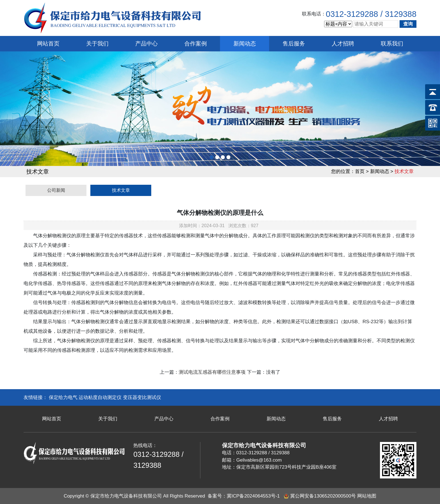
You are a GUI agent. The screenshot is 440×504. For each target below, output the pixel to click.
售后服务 (294, 44)
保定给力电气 (63, 397)
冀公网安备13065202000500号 (323, 496)
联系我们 (392, 44)
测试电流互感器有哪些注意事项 (212, 372)
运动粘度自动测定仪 (100, 397)
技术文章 (121, 190)
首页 (360, 171)
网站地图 (367, 496)
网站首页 (48, 44)
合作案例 (196, 44)
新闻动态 (245, 44)
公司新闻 (56, 190)
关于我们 (97, 44)
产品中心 (146, 44)
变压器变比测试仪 (142, 397)
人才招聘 (343, 44)
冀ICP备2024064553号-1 (253, 496)
